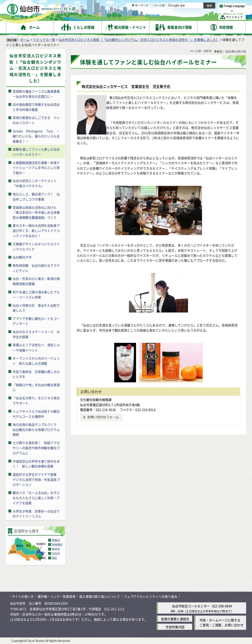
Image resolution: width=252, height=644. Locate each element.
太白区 (56, 554)
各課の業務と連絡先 (175, 619)
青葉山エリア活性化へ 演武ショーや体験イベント (36, 348)
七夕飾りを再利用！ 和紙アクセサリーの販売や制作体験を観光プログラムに (36, 448)
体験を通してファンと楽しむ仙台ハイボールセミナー (36, 152)
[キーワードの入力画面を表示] (133, 17)
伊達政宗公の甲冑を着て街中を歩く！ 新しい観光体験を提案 (36, 464)
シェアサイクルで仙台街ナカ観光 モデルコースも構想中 (38, 414)
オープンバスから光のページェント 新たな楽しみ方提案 (36, 361)
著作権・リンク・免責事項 (57, 596)
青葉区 (56, 540)
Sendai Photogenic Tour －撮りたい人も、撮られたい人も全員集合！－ (36, 136)
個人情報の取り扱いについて (100, 596)
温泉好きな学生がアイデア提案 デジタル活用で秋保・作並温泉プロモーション (36, 479)
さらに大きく (206, 11)
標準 (197, 5)
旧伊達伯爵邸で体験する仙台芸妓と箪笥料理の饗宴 (36, 107)
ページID (158, 17)
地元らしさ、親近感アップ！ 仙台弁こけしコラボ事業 (36, 197)
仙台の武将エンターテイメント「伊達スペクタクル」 (35, 183)
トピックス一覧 (44, 40)
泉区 (55, 558)
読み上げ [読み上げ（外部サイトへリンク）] (162, 5)
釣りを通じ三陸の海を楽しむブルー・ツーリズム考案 (36, 294)
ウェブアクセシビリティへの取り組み (151, 596)
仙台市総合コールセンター (191, 606)
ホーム (25, 40)
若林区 (56, 549)
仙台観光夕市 (22, 257)
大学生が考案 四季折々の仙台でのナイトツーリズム (36, 513)
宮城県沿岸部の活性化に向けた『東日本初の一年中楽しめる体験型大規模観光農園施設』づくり (36, 212)
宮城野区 (57, 545)
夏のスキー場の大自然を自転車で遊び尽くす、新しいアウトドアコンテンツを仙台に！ (36, 231)
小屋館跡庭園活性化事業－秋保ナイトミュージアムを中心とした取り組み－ (36, 167)
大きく (189, 11)
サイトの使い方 (23, 596)
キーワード (140, 17)
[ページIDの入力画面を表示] (152, 17)
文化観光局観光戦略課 (96, 400)
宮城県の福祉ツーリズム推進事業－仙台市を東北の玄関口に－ (36, 94)
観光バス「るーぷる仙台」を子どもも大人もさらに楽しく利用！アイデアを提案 (36, 498)
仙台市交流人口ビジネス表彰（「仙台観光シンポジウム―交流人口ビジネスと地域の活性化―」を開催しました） (139, 40)
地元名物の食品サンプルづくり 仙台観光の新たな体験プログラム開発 (36, 430)
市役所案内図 (175, 627)
